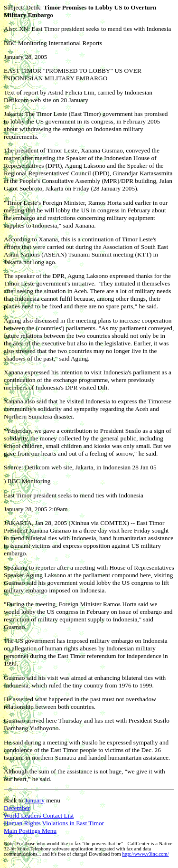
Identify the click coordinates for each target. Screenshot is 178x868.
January (34, 800)
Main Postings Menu (30, 831)
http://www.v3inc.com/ (145, 854)
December (17, 808)
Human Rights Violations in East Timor (54, 823)
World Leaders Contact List (39, 816)
